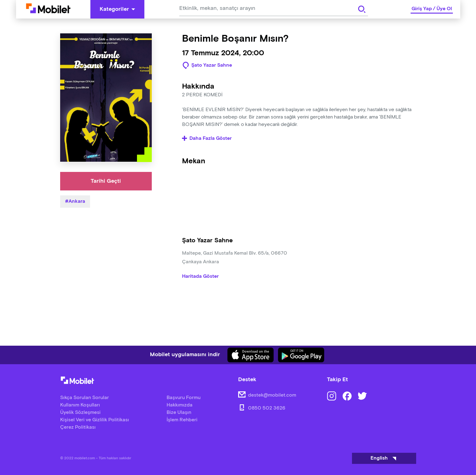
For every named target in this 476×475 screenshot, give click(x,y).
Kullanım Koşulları (80, 405)
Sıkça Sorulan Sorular (85, 398)
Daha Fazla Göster (207, 139)
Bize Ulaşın (179, 412)
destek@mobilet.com (272, 395)
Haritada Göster (200, 277)
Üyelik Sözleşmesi (80, 412)
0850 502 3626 (267, 408)
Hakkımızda (180, 405)
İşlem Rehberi (182, 420)
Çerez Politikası (78, 427)
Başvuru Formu (184, 398)
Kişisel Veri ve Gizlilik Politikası (95, 420)
